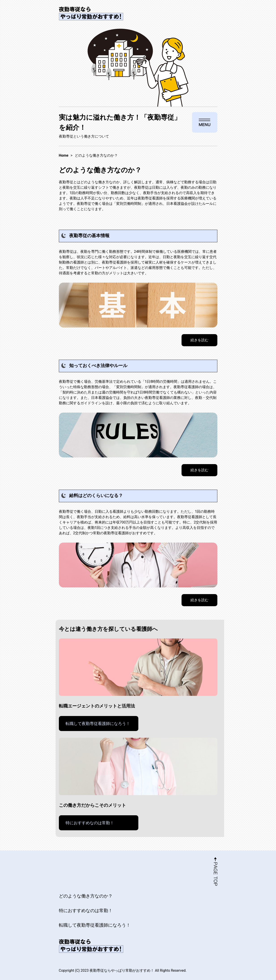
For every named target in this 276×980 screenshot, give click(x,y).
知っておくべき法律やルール (98, 366)
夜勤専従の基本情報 (89, 236)
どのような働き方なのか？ (86, 896)
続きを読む (199, 340)
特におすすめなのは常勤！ (90, 823)
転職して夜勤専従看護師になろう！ (98, 724)
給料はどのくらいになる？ (96, 495)
